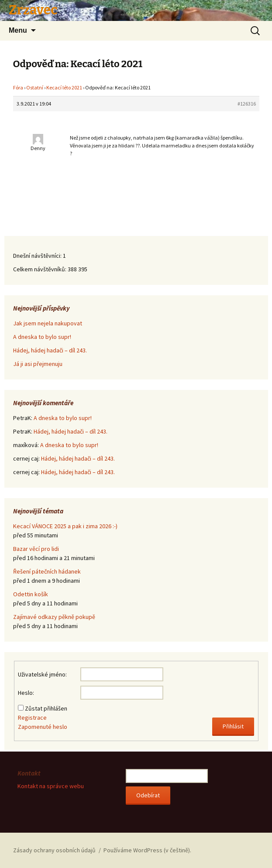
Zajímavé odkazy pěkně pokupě (54, 617)
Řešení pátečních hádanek (47, 571)
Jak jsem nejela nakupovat (48, 323)
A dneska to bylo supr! (42, 337)
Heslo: (26, 693)
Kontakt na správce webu (51, 786)
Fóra (18, 87)
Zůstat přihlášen (46, 708)
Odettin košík (31, 594)
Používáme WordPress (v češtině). (147, 850)
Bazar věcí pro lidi (36, 549)
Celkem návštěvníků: (40, 269)
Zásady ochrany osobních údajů (54, 850)
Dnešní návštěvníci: (38, 256)
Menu (18, 30)
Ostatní (35, 87)
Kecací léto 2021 (64, 87)
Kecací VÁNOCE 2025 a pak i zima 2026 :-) (65, 526)
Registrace (32, 718)
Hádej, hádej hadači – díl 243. (50, 350)
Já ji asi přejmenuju (38, 364)
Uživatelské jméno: (42, 674)
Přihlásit (233, 726)
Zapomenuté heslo (43, 727)
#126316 (247, 104)
